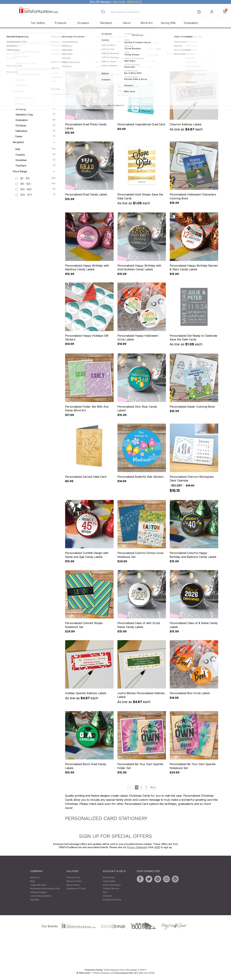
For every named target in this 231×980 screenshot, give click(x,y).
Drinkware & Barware (35, 74)
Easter (35, 136)
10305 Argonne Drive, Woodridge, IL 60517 (125, 970)
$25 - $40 (26, 189)
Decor (127, 23)
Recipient (106, 23)
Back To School (35, 98)
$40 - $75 (26, 195)
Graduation (191, 23)
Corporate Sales (38, 885)
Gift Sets (35, 80)
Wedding (35, 109)
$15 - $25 (26, 184)
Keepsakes (35, 85)
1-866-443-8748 (146, 973)
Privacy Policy (74, 878)
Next (153, 65)
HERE (157, 847)
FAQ (105, 892)
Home (14, 33)
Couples (35, 155)
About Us (35, 878)
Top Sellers (38, 23)
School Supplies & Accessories (35, 69)
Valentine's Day (35, 114)
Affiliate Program (39, 892)
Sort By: (171, 54)
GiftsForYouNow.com (104, 973)
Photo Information (112, 885)
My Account (109, 878)
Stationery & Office (35, 63)
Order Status (109, 881)
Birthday (35, 104)
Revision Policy (74, 881)
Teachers (35, 165)
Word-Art (146, 23)
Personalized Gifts (29, 33)
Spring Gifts (168, 23)
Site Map (35, 900)
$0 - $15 (25, 178)
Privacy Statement (137, 847)
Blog (32, 881)
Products (61, 23)
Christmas (35, 125)
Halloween (35, 131)
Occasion (83, 23)
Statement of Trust (76, 889)
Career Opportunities (41, 896)
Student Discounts (112, 900)
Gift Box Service (111, 889)
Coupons (107, 896)
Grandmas (35, 160)
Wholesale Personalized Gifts (45, 889)
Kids (35, 149)
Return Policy (73, 885)
